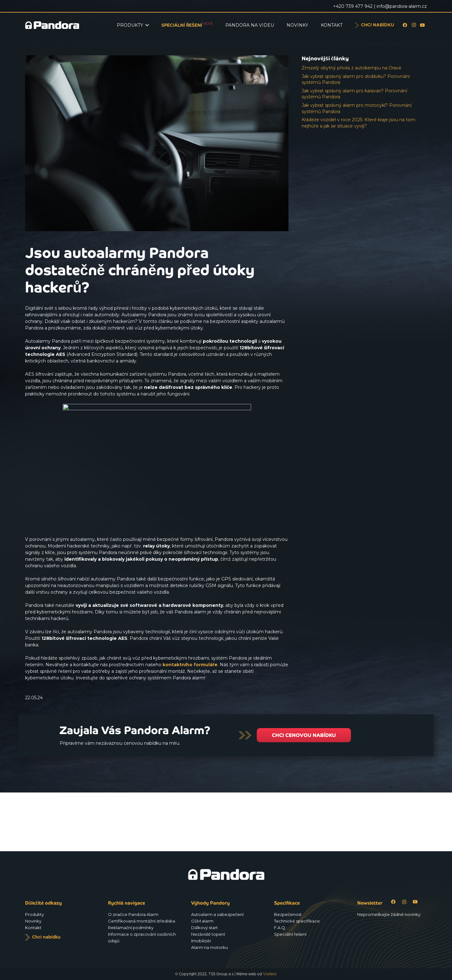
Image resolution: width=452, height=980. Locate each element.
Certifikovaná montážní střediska (142, 921)
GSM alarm (202, 921)
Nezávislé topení (208, 934)
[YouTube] (422, 25)
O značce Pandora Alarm (133, 914)
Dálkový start (204, 928)
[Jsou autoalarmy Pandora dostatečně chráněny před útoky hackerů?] (157, 58)
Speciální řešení (290, 934)
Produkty (35, 914)
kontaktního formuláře (190, 665)
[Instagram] (414, 25)
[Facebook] (405, 25)
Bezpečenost (288, 914)
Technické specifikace (297, 921)
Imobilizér (201, 941)
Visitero (270, 974)
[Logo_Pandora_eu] (52, 25)
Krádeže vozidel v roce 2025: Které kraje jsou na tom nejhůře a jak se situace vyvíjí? (358, 123)
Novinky (33, 921)
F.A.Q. (280, 928)
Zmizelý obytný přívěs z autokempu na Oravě (351, 68)
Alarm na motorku (210, 947)
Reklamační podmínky (131, 928)
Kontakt (33, 928)
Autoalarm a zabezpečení (217, 914)
